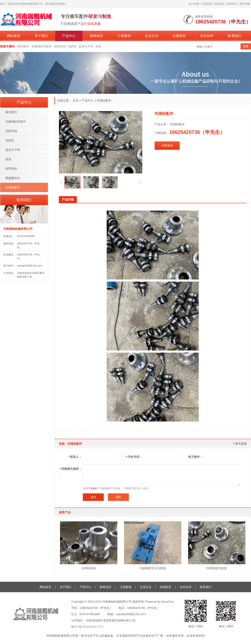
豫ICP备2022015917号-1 (87, 627)
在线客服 (207, 4)
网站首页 (14, 36)
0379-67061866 (26, 236)
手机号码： (134, 457)
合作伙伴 (207, 36)
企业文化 (152, 36)
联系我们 (232, 4)
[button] (61, 182)
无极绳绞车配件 (42, 46)
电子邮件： (195, 457)
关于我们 (41, 36)
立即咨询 (167, 146)
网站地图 (245, 4)
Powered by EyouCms (159, 602)
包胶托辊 (60, 46)
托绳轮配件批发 (217, 568)
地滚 (98, 46)
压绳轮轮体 (89, 568)
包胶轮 (72, 46)
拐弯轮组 (11, 169)
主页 (76, 100)
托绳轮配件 (104, 100)
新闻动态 (96, 36)
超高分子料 (86, 46)
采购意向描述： (71, 469)
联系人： (75, 457)
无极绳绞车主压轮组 (153, 568)
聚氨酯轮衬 (13, 178)
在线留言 (219, 4)
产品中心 (69, 36)
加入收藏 (194, 4)
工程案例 (124, 36)
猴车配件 (23, 46)
